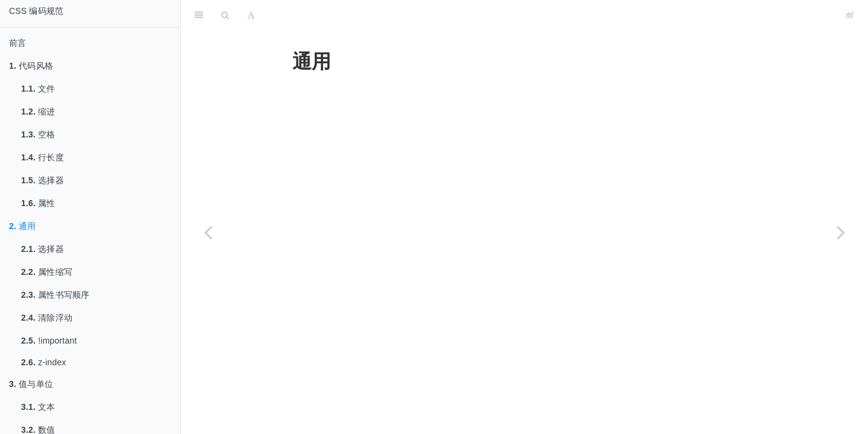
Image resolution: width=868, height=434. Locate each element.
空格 (38, 134)
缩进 (38, 112)
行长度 (42, 157)
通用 (23, 226)
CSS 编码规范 (36, 11)
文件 (38, 89)
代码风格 (31, 66)
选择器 (42, 180)
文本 (38, 407)
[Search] (225, 15)
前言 (17, 43)
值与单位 (31, 384)
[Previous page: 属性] (208, 232)
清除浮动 (47, 318)
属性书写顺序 (55, 295)
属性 (38, 203)
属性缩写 (47, 272)
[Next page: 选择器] (841, 232)
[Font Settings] (251, 15)
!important (49, 341)
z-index (44, 362)
